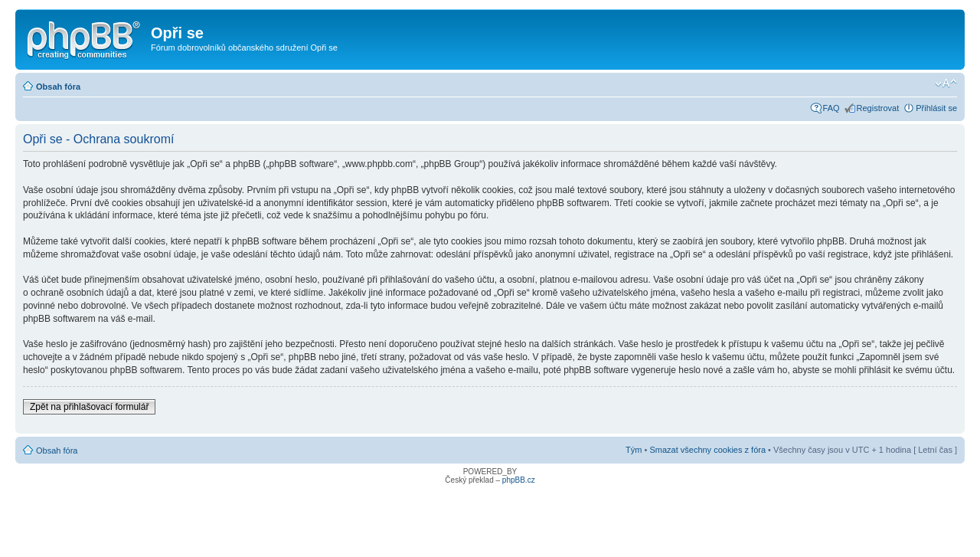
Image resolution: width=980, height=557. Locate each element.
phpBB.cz (519, 480)
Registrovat (878, 108)
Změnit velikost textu (946, 84)
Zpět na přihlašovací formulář (89, 407)
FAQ (831, 108)
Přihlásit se (936, 108)
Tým (634, 450)
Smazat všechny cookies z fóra (707, 450)
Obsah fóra (58, 87)
